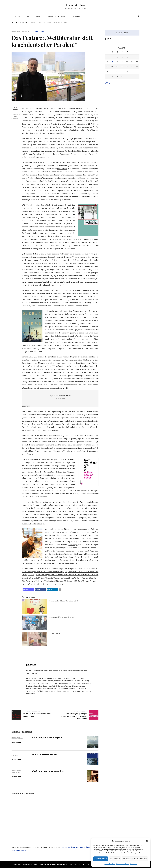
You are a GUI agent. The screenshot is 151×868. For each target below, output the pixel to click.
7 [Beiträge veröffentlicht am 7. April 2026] (112, 62)
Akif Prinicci (62, 169)
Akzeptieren (101, 859)
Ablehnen (115, 859)
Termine (17, 16)
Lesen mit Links (76, 5)
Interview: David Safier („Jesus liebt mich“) (64, 601)
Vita (27, 16)
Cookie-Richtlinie (110, 864)
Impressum (133, 864)
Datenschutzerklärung (122, 864)
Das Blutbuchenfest (78, 535)
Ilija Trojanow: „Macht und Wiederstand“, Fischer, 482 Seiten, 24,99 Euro (52, 581)
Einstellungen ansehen (135, 859)
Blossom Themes (86, 864)
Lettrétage (73, 545)
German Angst (55, 633)
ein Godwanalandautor (60, 481)
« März (108, 83)
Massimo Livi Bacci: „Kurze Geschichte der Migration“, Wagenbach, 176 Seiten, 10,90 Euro (60, 569)
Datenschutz (75, 16)
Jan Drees (15, 109)
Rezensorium (40, 31)
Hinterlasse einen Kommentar (16, 117)
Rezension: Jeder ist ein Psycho (47, 738)
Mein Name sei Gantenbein (45, 754)
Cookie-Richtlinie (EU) (57, 16)
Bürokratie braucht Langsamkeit (48, 771)
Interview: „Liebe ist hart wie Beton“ (62, 617)
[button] (147, 841)
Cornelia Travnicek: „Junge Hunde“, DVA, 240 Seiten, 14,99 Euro (72, 578)
